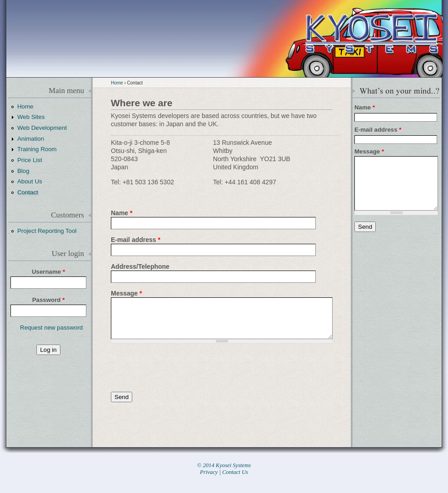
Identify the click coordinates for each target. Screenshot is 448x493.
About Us (30, 181)
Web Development (42, 128)
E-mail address (136, 240)
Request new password (51, 328)
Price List (30, 160)
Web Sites (31, 117)
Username (48, 272)
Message (127, 293)
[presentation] (180, 368)
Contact (28, 192)
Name (122, 213)
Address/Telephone (140, 266)
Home (117, 83)
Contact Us (235, 472)
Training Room (37, 149)
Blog (23, 171)
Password (49, 300)
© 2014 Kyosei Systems (224, 465)
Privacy (209, 472)
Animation (31, 139)
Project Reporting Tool (47, 231)
